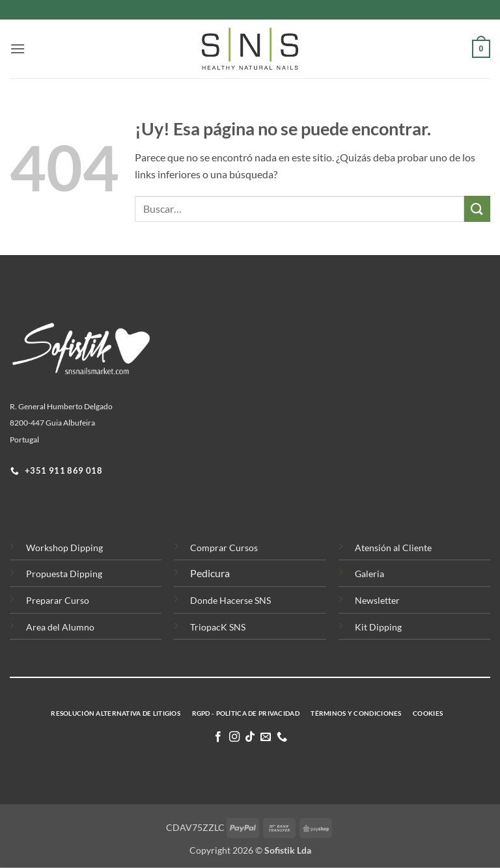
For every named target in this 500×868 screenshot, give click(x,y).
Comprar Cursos (224, 548)
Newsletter (377, 600)
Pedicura (210, 573)
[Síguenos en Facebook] (218, 737)
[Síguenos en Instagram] (234, 737)
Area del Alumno (60, 627)
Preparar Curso (58, 600)
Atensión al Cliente (393, 548)
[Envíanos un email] (266, 737)
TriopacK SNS (218, 627)
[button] (18, 48)
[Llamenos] (282, 737)
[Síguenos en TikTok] (250, 737)
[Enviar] (477, 209)
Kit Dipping (378, 627)
